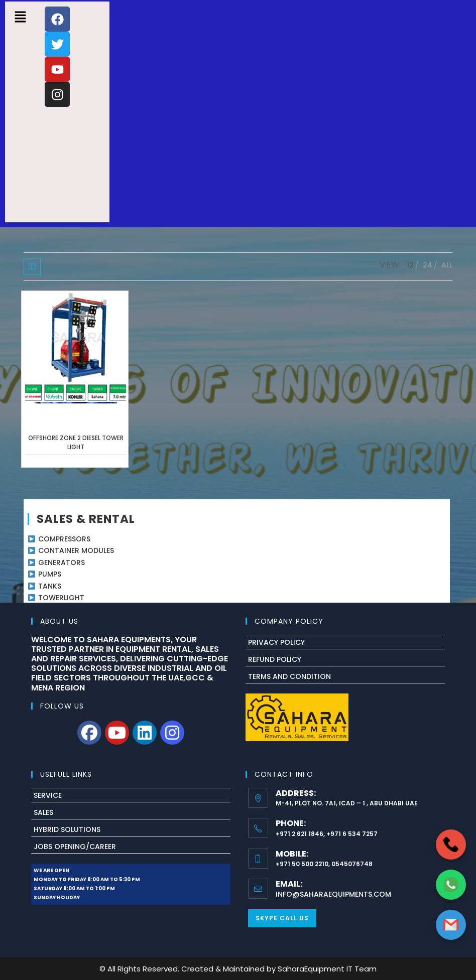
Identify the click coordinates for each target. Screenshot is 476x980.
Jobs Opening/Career (75, 847)
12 (410, 265)
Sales (43, 812)
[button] (20, 18)
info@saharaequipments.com (333, 894)
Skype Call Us (282, 918)
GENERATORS (62, 563)
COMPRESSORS (64, 539)
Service (48, 795)
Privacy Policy (276, 642)
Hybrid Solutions (67, 829)
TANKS (50, 586)
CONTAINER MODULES (76, 550)
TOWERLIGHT (61, 598)
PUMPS (50, 574)
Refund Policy (275, 659)
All (447, 265)
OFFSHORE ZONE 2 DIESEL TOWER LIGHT (76, 442)
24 (428, 265)
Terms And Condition (289, 676)
